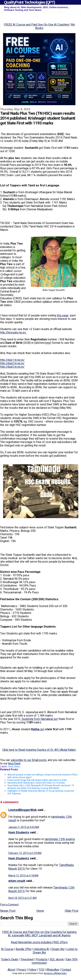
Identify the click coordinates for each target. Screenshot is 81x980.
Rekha (35, 729)
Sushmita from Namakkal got (39, 719)
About (11, 970)
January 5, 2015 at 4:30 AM (24, 827)
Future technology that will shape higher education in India (37, 780)
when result (17, 881)
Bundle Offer (24, 949)
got (42, 729)
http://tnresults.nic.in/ (13, 333)
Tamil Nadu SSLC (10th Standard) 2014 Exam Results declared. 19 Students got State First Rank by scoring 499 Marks (41, 787)
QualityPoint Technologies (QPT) (29, 2)
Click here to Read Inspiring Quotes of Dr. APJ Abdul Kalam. (39, 750)
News (17, 767)
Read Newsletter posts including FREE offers (39, 942)
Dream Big (58, 949)
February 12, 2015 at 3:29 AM (25, 853)
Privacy (22, 970)
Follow (32, 970)
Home (40, 911)
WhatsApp (53, 970)
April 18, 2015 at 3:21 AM (22, 898)
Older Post (72, 911)
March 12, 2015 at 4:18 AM (23, 876)
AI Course (7, 949)
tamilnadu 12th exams (60, 839)
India (11, 767)
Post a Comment (9, 905)
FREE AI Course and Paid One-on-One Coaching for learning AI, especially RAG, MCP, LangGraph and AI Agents (39, 934)
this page (63, 315)
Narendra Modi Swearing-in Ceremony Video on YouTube (36, 783)
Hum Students (19, 832)
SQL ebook (57, 959)
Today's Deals (10, 959)
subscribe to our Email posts (29, 760)
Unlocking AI (41, 949)
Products (42, 959)
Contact (66, 970)
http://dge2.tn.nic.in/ (12, 363)
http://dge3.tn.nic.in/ (12, 367)
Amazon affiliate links (55, 973)
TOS (41, 970)
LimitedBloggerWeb (23, 810)
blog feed (14, 763)
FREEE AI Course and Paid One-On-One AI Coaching (36, 25)
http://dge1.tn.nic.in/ (12, 360)
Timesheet (27, 959)
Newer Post (8, 911)
